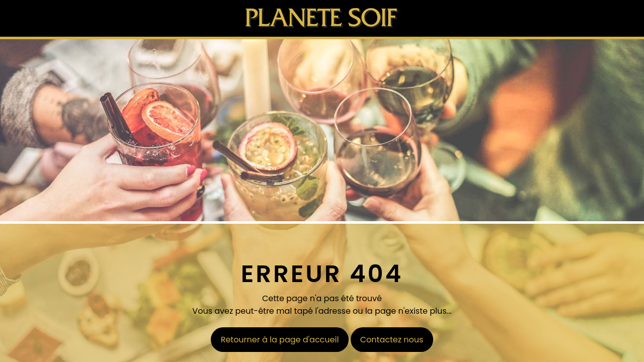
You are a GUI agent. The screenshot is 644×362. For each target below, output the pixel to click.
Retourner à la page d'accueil (280, 340)
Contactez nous (392, 340)
